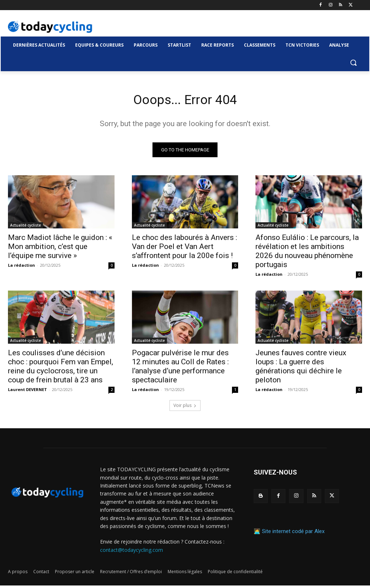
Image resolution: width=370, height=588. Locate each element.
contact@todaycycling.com (132, 552)
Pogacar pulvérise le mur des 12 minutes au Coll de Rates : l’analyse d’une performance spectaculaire (180, 369)
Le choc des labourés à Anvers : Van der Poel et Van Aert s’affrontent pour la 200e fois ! (184, 249)
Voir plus (185, 408)
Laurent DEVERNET (27, 392)
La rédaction (21, 268)
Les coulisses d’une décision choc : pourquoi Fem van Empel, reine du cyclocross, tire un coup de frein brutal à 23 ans (61, 369)
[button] (353, 63)
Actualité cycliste (25, 228)
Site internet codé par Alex (293, 534)
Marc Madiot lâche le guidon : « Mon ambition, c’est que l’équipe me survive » (60, 249)
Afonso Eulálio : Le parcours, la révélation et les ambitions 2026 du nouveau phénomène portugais (307, 254)
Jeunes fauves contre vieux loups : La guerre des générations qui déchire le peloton (301, 369)
